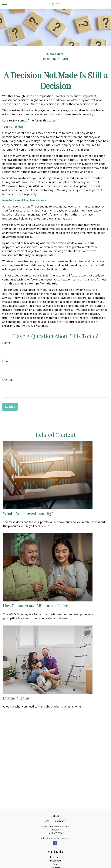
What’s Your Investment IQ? (28, 513)
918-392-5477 (59, 821)
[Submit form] (10, 407)
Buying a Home (16, 698)
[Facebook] (55, 843)
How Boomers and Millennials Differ (35, 606)
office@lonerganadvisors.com (56, 838)
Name (6, 343)
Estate (56, 864)
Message (8, 379)
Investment (56, 861)
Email (6, 361)
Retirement (55, 857)
